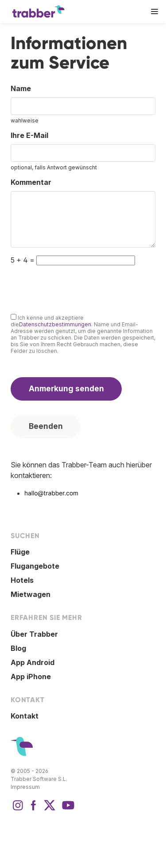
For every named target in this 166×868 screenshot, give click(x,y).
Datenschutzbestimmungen (55, 324)
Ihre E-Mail (29, 135)
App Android (33, 662)
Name (21, 88)
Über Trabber (34, 634)
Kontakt (25, 716)
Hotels (22, 580)
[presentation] (78, 288)
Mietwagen (31, 594)
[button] (154, 11)
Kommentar (31, 182)
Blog (18, 648)
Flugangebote (35, 566)
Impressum (25, 787)
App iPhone (31, 677)
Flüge (20, 552)
